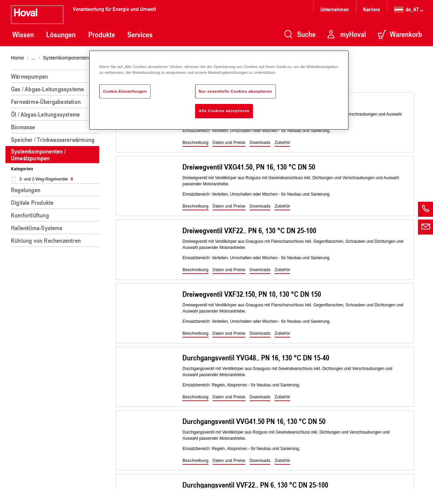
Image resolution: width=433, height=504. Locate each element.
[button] (195, 143)
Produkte (102, 35)
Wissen (23, 35)
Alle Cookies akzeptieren (224, 111)
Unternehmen (335, 9)
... (34, 58)
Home (17, 58)
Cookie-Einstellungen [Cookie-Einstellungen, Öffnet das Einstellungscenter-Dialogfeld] (125, 91)
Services (140, 35)
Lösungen (61, 35)
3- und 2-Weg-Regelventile (46, 179)
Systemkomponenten (66, 58)
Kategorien (22, 169)
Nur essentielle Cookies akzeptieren (235, 91)
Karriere (372, 9)
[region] (56, 284)
